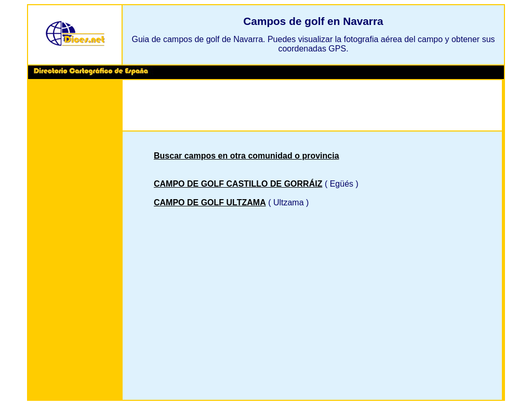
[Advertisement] (75, 241)
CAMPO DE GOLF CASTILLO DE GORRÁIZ (238, 184)
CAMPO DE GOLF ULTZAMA (210, 202)
